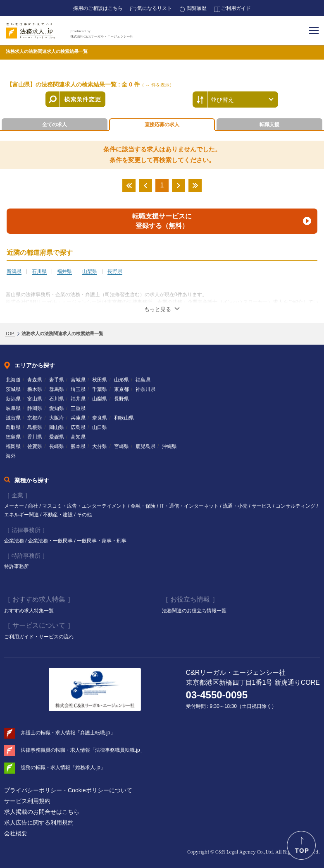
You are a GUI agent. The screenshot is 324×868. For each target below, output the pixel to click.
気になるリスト (155, 8)
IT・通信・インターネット (190, 506)
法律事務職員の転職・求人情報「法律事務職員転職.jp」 (83, 750)
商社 (34, 506)
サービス (262, 506)
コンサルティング (296, 506)
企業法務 (15, 541)
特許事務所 (17, 566)
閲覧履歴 (197, 8)
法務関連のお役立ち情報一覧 (194, 611)
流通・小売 (236, 506)
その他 (84, 515)
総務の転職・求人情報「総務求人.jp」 (63, 767)
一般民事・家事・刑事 (102, 541)
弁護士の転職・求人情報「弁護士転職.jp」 (68, 733)
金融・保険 (144, 506)
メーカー (15, 506)
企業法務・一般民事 (51, 541)
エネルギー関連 (22, 515)
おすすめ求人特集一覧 (29, 611)
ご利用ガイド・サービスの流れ (39, 637)
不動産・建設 (58, 515)
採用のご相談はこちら (98, 8)
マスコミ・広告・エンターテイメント (85, 506)
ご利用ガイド (236, 8)
